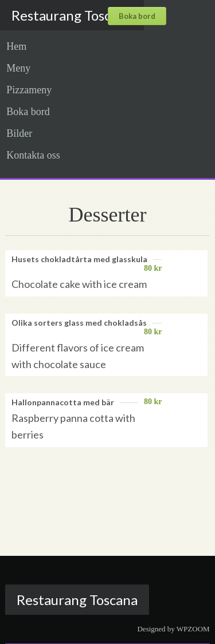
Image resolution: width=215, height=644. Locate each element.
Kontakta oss (33, 155)
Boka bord (28, 112)
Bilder (19, 133)
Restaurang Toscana (72, 15)
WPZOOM (193, 629)
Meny (18, 68)
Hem (16, 46)
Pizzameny (29, 90)
